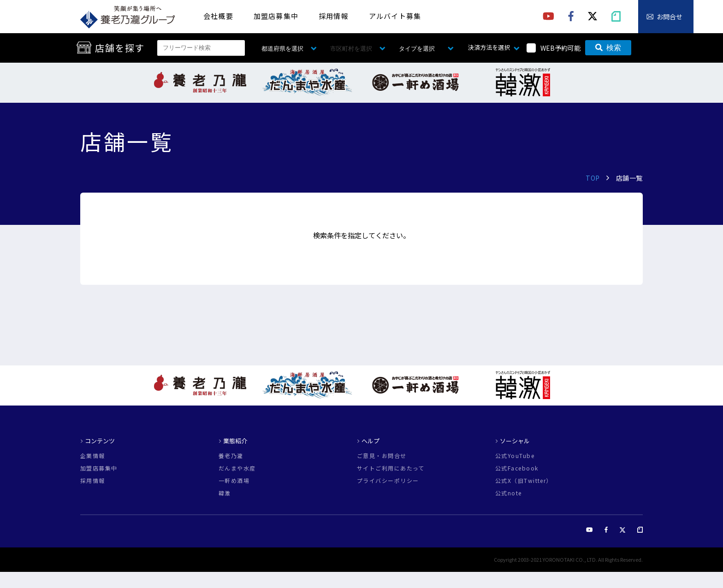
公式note (509, 493)
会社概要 (218, 16)
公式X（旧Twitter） (524, 481)
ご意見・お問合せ (382, 456)
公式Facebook (517, 468)
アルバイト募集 (395, 16)
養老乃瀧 (231, 456)
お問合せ (670, 17)
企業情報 (93, 456)
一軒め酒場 (234, 481)
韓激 (225, 493)
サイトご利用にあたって (391, 468)
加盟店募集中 (276, 16)
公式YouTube (515, 456)
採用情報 (334, 16)
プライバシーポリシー (388, 481)
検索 (608, 48)
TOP (593, 178)
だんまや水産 (237, 468)
